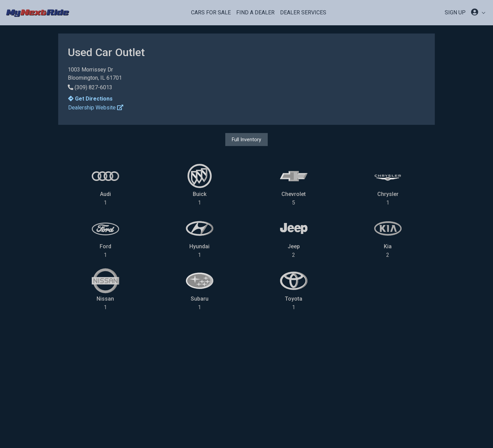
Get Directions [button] (90, 99)
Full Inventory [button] (246, 140)
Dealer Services (303, 12)
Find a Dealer (255, 12)
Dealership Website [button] (96, 108)
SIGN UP (455, 12)
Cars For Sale (211, 12)
